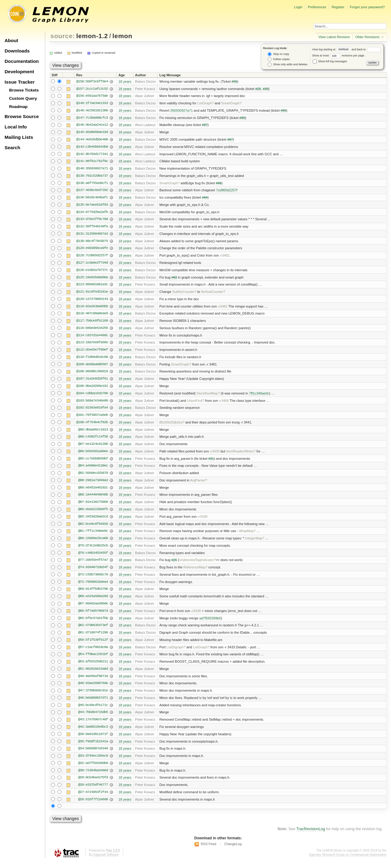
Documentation (22, 61)
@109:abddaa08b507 (92, 367)
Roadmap (18, 107)
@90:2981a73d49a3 (93, 484)
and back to (366, 49)
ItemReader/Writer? (241, 455)
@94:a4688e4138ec (93, 470)
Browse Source (22, 116)
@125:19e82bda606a (92, 279)
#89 (283, 111)
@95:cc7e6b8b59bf (93, 462)
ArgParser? (199, 484)
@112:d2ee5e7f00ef (92, 352)
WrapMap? (247, 535)
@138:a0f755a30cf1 (92, 184)
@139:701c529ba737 (92, 177)
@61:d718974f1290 (93, 638)
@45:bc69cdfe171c (93, 711)
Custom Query (23, 98)
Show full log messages (330, 61)
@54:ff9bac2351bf (93, 660)
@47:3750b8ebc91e (93, 697)
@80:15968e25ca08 (93, 543)
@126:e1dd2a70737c (92, 272)
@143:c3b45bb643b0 (92, 147)
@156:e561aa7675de (92, 96)
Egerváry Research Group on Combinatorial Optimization (348, 862)
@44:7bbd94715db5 (93, 719)
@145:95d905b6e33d (92, 133)
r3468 (225, 404)
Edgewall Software (106, 862)
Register (338, 7)
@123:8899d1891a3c (92, 286)
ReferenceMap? (195, 572)
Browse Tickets (24, 90)
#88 (219, 184)
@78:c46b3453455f (93, 557)
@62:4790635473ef (93, 631)
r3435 (215, 455)
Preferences (317, 7)
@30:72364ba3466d (93, 777)
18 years (125, 81)
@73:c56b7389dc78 (93, 579)
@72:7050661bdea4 (93, 587)
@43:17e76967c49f (93, 726)
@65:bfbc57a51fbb (93, 623)
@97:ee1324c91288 (93, 448)
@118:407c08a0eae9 (92, 316)
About (11, 40)
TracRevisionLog (311, 836)
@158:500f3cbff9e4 (92, 81)
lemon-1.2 (92, 36)
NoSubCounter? (213, 294)
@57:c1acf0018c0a (93, 653)
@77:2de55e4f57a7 (93, 565)
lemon (122, 36)
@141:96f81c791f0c (92, 162)
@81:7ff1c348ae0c (93, 535)
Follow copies (279, 59)
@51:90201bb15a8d (93, 675)
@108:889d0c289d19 (92, 374)
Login (298, 7)
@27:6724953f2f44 (93, 799)
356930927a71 (181, 111)
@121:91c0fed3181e (92, 294)
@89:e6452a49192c (93, 492)
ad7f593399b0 (210, 623)
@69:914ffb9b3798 (93, 594)
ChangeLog (233, 851)
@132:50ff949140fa (92, 228)
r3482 (225, 257)
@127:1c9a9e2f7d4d (92, 265)
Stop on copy (278, 54)
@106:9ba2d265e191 (92, 389)
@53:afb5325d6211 (93, 667)
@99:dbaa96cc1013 (93, 433)
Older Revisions (367, 37)
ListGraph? (206, 103)
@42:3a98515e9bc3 (93, 733)
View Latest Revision (334, 37)
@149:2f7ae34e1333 (92, 103)
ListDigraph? (176, 653)
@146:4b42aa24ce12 (92, 125)
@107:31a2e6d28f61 (92, 382)
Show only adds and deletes (287, 65)
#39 (265, 89)
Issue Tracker (20, 82)
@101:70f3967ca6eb (92, 418)
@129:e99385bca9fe (92, 250)
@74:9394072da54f (93, 572)
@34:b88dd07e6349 (93, 755)
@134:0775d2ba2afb (92, 213)
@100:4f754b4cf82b (92, 426)
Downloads (17, 51)
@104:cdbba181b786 (92, 396)
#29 (258, 89)
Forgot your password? (367, 7)
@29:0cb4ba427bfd (93, 784)
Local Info (16, 127)
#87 (205, 125)
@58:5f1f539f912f (93, 645)
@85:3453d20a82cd (93, 521)
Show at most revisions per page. (339, 56)
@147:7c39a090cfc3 (92, 118)
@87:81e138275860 (93, 506)
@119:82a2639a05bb (92, 308)
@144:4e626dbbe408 (92, 140)
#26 (174, 565)
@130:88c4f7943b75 (92, 243)
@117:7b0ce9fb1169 (92, 323)
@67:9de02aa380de (93, 609)
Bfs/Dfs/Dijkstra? (172, 426)
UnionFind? (196, 404)
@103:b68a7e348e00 (92, 404)
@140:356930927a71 (92, 169)
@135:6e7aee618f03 (92, 206)
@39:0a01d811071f (93, 740)
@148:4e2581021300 (92, 111)
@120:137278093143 (92, 301)
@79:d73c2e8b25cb (93, 550)
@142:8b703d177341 (92, 155)
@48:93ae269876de (93, 689)
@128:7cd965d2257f (92, 257)
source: (63, 36)
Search (12, 148)
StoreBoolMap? (208, 396)
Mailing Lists (19, 137)
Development (19, 72)
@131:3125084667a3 (92, 235)
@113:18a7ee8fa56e (92, 345)
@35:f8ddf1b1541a (93, 748)
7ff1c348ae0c (259, 396)
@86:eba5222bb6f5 (93, 513)
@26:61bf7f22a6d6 (93, 806)
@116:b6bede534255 (92, 330)
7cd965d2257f (227, 191)
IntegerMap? (254, 543)
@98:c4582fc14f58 (93, 440)
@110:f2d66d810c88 (92, 360)
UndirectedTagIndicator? (197, 565)
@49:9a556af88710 (93, 682)
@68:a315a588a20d (93, 601)
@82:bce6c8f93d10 (93, 528)
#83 (174, 279)
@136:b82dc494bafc (92, 199)
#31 (211, 462)
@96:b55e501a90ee (93, 455)
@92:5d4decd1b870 (93, 477)
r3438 (203, 521)
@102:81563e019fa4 (92, 411)
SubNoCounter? (184, 294)
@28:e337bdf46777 (93, 792)
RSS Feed (208, 851)
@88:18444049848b (93, 499)
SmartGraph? (231, 103)
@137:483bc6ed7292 (92, 191)
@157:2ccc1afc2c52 (92, 89)
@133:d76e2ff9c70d (92, 221)
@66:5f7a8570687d (93, 616)
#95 (234, 81)
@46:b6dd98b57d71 (93, 704)
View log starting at (332, 49)
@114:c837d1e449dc (92, 338)
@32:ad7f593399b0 (93, 770)
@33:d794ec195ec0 (93, 762)
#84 (205, 199)
